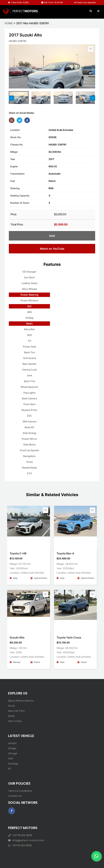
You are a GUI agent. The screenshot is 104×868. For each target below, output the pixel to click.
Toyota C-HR (18, 553)
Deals (11, 716)
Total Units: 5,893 (18, 2)
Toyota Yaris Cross (69, 637)
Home (9, 23)
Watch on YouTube (52, 249)
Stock (11, 706)
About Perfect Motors (21, 701)
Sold (52, 236)
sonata (12, 743)
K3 (10, 769)
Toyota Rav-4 (65, 553)
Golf (11, 759)
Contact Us (15, 796)
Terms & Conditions (20, 791)
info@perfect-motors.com (26, 840)
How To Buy (15, 721)
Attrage (13, 753)
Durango (13, 764)
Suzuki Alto (17, 637)
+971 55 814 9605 (20, 835)
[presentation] (11, 98)
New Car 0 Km (16, 711)
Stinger (12, 748)
